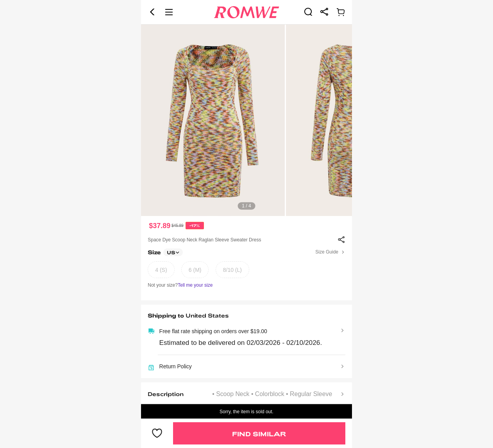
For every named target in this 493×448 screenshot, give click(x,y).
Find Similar (259, 434)
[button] (152, 12)
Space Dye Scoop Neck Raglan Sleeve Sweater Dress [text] (204, 240)
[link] (308, 12)
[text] (246, 120)
